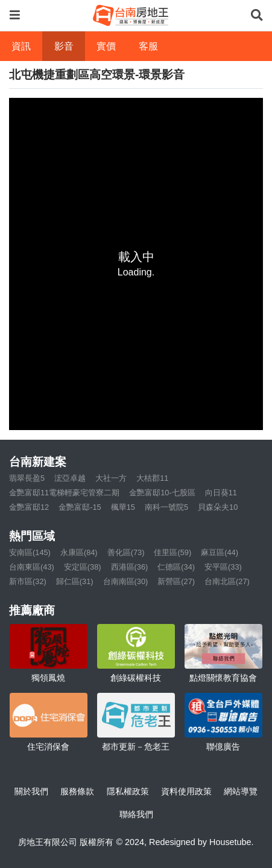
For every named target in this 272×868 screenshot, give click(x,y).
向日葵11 (221, 493)
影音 (64, 46)
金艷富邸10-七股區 (162, 493)
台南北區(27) (227, 581)
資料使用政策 (186, 791)
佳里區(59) (172, 552)
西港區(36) (130, 567)
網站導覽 (241, 791)
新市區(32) (28, 581)
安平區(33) (223, 567)
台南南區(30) (126, 581)
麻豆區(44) (220, 552)
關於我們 (31, 791)
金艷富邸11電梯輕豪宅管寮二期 (64, 493)
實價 (106, 46)
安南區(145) (30, 552)
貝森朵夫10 (218, 507)
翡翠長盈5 (27, 478)
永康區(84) (79, 552)
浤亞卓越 (70, 478)
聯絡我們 (136, 814)
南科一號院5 (166, 507)
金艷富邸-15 (80, 507)
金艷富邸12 (29, 507)
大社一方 (111, 478)
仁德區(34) (176, 567)
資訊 (21, 46)
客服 (148, 46)
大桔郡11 (152, 478)
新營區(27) (176, 581)
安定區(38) (83, 567)
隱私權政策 (128, 791)
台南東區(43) (32, 567)
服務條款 (77, 791)
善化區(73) (126, 552)
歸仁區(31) (75, 581)
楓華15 (123, 507)
